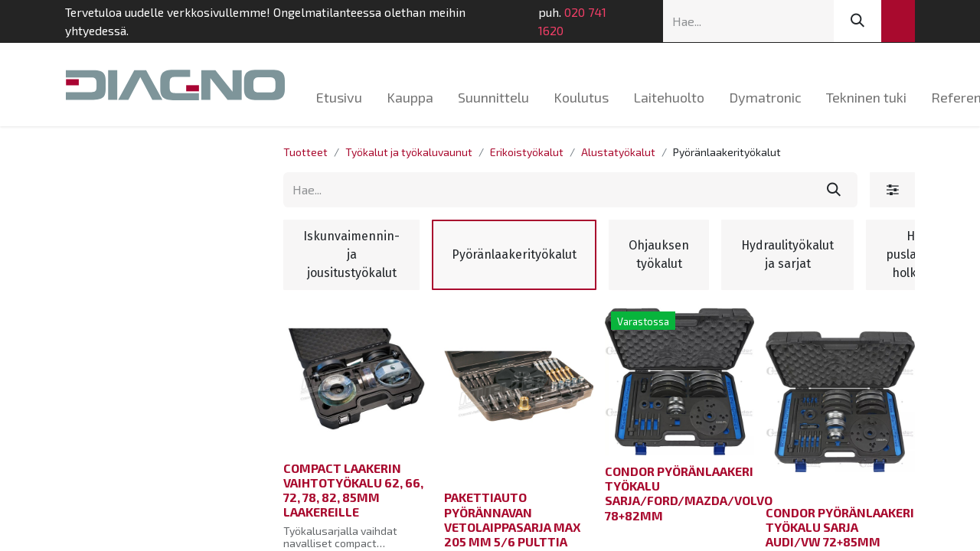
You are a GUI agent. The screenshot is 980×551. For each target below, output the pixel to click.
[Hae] (857, 21)
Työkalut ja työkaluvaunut (409, 152)
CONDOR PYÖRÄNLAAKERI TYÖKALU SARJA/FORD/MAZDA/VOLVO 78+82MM (689, 493)
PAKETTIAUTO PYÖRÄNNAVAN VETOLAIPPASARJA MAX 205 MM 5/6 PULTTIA (512, 519)
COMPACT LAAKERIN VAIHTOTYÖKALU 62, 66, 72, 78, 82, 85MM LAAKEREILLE (353, 490)
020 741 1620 (572, 21)
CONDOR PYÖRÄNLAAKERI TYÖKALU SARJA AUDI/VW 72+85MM (840, 527)
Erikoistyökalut (527, 152)
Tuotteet (305, 152)
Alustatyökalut (618, 152)
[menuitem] (339, 98)
